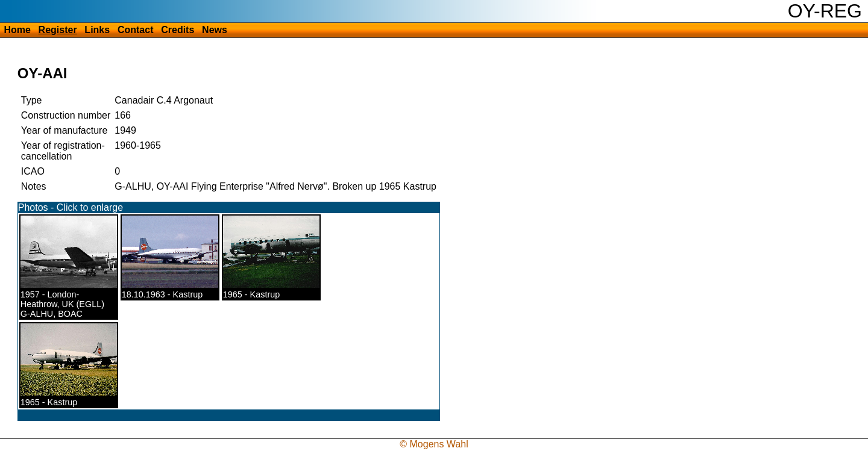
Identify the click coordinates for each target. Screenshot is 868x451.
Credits (178, 30)
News (215, 30)
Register (58, 30)
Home (17, 30)
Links (97, 30)
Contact (136, 30)
